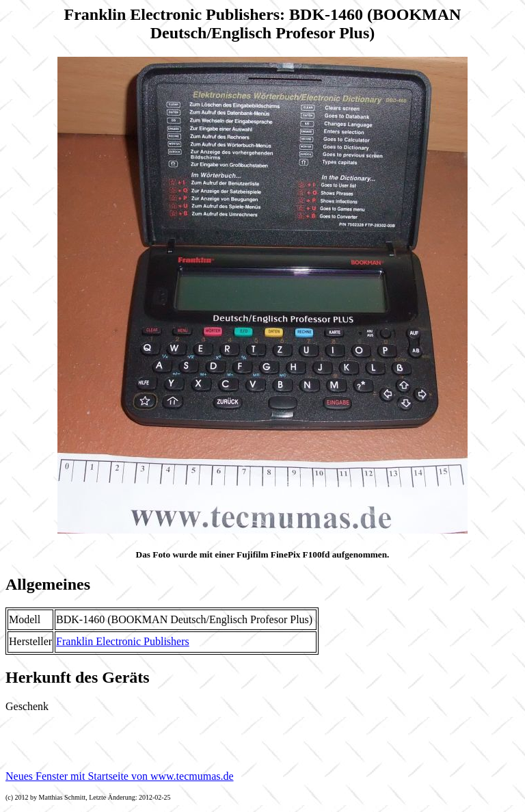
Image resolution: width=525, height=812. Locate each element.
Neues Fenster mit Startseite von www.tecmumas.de (120, 776)
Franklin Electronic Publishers (123, 641)
